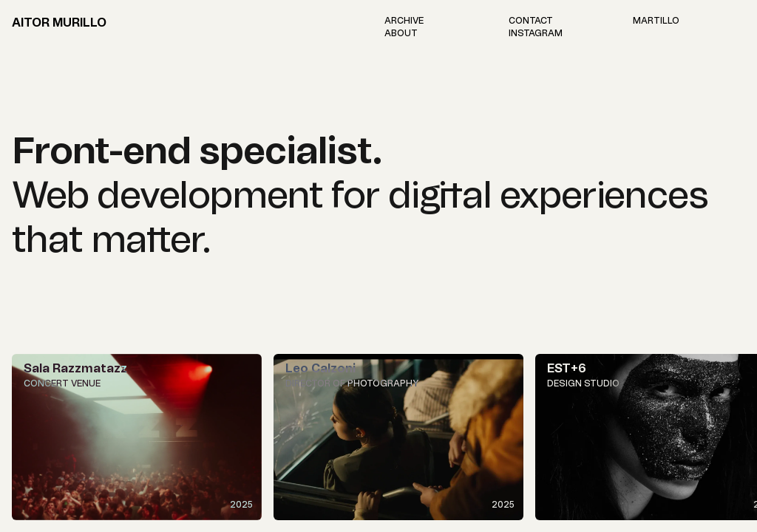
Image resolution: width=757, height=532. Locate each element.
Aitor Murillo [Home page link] (59, 23)
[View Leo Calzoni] (398, 437)
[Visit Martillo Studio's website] (656, 21)
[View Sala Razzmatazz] (137, 437)
